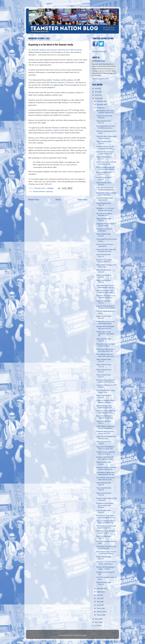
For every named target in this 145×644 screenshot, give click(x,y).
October (100, 108)
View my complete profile (100, 79)
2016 (97, 89)
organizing (49, 192)
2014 (97, 95)
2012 (97, 619)
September (101, 589)
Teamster (46, 150)
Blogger (84, 635)
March (99, 608)
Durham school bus (39, 192)
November (100, 105)
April (98, 605)
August (99, 592)
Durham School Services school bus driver (66, 50)
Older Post (82, 200)
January (99, 615)
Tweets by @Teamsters (100, 52)
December (100, 101)
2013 (97, 98)
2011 (97, 622)
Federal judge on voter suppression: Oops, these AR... (105, 334)
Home (58, 200)
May (98, 602)
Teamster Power (100, 61)
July (98, 595)
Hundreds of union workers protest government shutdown (105, 505)
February (100, 612)
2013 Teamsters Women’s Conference (60, 83)
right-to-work (59, 130)
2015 (97, 92)
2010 (97, 626)
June (98, 598)
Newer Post (34, 200)
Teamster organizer (39, 50)
